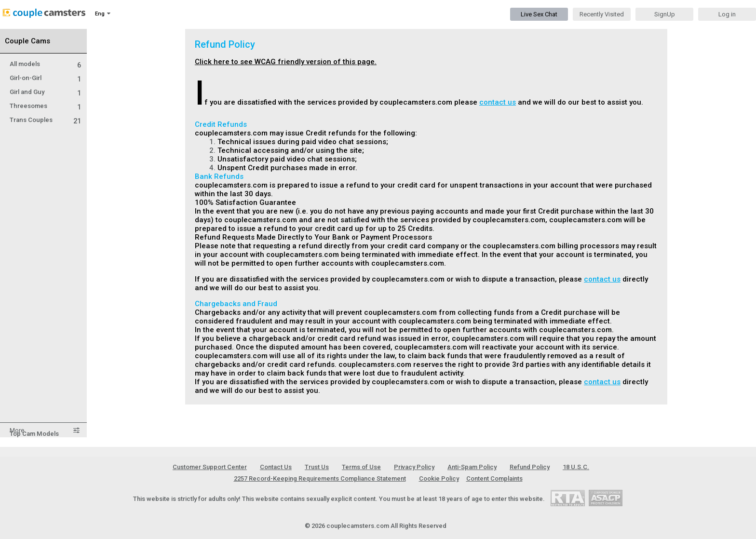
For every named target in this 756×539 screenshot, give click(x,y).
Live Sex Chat (539, 14)
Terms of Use (361, 467)
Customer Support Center (210, 467)
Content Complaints (494, 478)
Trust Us (317, 467)
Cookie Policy (439, 478)
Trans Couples (45, 120)
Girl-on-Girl (45, 78)
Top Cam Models (34, 434)
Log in (727, 14)
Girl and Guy (45, 92)
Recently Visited (602, 14)
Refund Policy (530, 467)
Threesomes (45, 106)
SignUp (665, 14)
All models (45, 64)
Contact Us (276, 467)
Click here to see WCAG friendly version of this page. (286, 62)
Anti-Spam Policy (472, 467)
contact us (498, 102)
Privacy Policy (414, 467)
